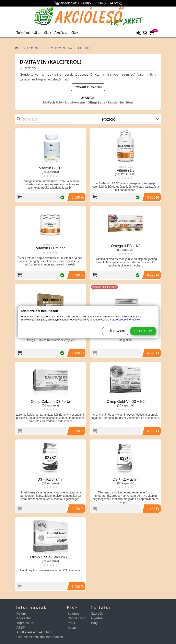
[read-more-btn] (88, 87)
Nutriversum (75, 102)
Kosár (72, 628)
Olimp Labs (96, 102)
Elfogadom (143, 331)
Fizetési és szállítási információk (40, 637)
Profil (71, 623)
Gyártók (97, 618)
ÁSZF (21, 628)
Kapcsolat (24, 618)
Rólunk (22, 614)
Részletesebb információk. (125, 320)
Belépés (73, 614)
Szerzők (97, 614)
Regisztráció (77, 618)
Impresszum (25, 623)
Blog (94, 623)
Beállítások (115, 331)
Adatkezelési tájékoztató (34, 632)
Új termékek (42, 33)
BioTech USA (52, 102)
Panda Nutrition (121, 102)
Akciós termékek (66, 33)
